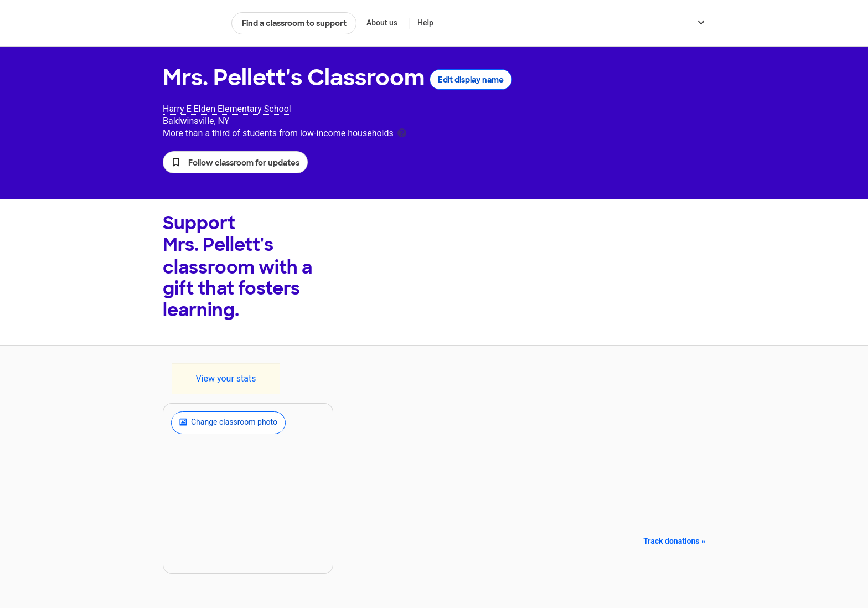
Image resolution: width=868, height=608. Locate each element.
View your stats (226, 378)
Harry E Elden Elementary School (227, 109)
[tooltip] (402, 132)
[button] (235, 162)
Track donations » (674, 541)
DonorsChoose (192, 23)
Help (425, 23)
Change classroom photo (228, 422)
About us (382, 23)
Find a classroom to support (294, 23)
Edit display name (471, 80)
